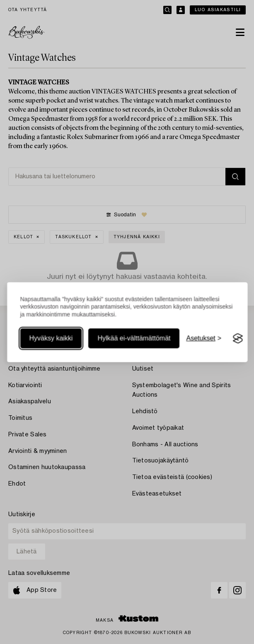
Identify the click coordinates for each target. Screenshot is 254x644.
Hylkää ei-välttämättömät (134, 339)
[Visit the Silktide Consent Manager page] (238, 339)
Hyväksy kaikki (51, 339)
